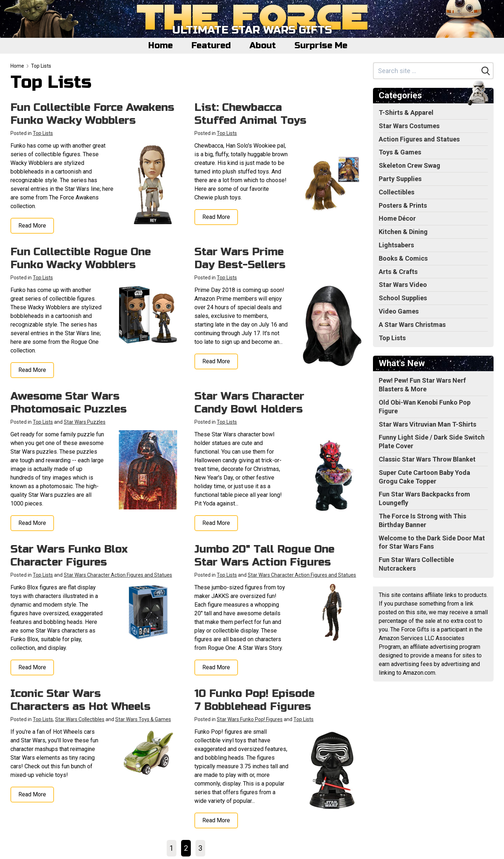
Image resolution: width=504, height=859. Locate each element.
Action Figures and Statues (419, 139)
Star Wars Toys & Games (143, 719)
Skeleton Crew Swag (409, 165)
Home (161, 46)
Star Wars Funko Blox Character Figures (69, 556)
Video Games (399, 311)
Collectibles (397, 192)
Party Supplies (400, 179)
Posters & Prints (403, 205)
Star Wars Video (403, 285)
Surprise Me (321, 46)
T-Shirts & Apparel (406, 113)
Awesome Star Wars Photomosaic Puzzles (69, 402)
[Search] (486, 71)
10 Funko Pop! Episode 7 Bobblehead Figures (255, 700)
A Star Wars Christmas (412, 325)
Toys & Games (400, 152)
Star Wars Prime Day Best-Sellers (240, 258)
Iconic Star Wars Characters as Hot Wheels (80, 700)
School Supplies (403, 298)
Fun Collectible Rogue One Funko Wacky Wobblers (81, 258)
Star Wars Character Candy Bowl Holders (249, 402)
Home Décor (397, 218)
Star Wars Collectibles (80, 719)
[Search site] (426, 71)
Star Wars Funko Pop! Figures (250, 719)
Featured (211, 46)
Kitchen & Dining (403, 232)
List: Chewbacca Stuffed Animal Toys (250, 114)
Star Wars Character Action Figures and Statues (118, 575)
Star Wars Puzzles (85, 422)
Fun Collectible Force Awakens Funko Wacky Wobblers (92, 114)
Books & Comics (403, 258)
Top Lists (41, 66)
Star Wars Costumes (409, 126)
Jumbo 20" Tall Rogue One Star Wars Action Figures (264, 556)
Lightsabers (396, 245)
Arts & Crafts (398, 272)
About (263, 46)
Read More (32, 226)
